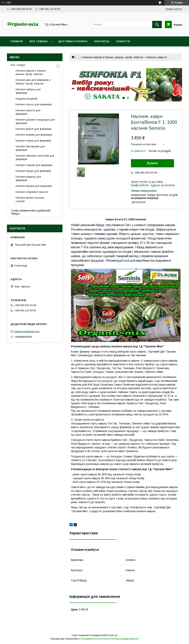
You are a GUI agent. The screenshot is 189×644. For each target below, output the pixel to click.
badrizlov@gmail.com (27, 331)
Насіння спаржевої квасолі (32, 192)
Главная (17, 41)
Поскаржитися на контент (94, 639)
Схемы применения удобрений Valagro (31, 212)
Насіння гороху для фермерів (34, 104)
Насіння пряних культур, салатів (30, 199)
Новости (123, 41)
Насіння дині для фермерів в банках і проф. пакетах (33, 82)
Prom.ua (113, 635)
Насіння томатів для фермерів (34, 165)
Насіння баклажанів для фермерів (30, 148)
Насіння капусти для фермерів (28, 112)
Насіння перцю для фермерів (33, 171)
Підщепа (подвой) (27, 99)
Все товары (39, 41)
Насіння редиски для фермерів (28, 178)
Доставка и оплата (73, 41)
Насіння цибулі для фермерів (33, 129)
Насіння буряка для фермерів (34, 186)
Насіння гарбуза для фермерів (28, 91)
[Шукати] (157, 24)
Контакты (102, 41)
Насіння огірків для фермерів (33, 141)
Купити (153, 163)
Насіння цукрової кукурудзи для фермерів (35, 121)
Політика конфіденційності (124, 639)
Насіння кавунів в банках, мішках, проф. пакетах (113, 57)
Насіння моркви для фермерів (34, 135)
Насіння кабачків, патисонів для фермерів (35, 157)
